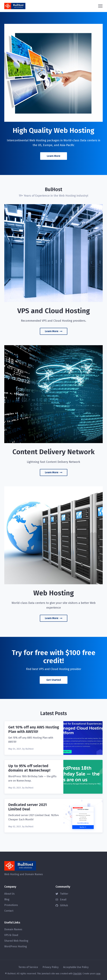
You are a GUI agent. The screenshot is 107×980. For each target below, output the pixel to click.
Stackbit (77, 974)
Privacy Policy (51, 967)
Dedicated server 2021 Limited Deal (28, 807)
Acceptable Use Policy (76, 967)
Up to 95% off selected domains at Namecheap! (29, 768)
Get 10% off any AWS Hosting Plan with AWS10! (34, 729)
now (98, 974)
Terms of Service (28, 967)
